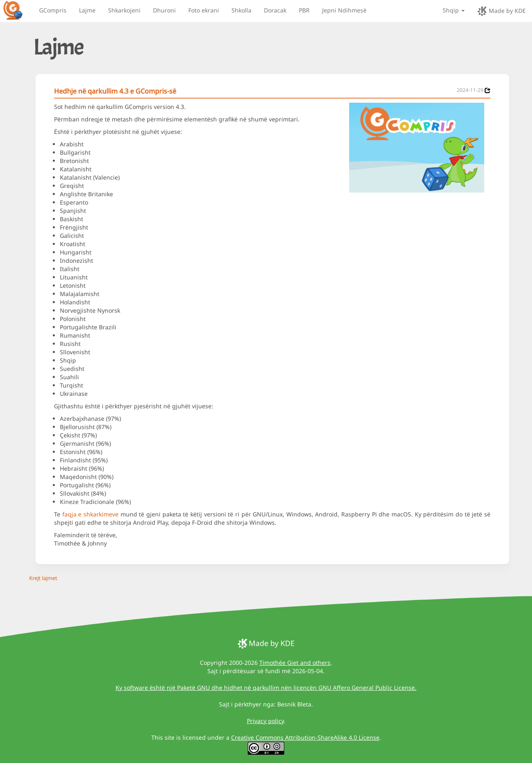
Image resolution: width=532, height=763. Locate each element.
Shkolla (241, 10)
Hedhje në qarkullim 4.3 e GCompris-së (115, 91)
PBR (304, 10)
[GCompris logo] (18, 10)
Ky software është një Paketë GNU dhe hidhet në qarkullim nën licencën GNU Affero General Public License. (266, 688)
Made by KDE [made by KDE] (501, 11)
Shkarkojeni (124, 10)
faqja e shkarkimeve (90, 514)
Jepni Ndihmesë (344, 10)
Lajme (87, 10)
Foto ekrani (204, 10)
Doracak (275, 10)
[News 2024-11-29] (488, 90)
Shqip (454, 10)
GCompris (53, 10)
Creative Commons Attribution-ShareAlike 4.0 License (305, 737)
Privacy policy (265, 721)
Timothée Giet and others (295, 663)
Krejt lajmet (43, 578)
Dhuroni (164, 10)
